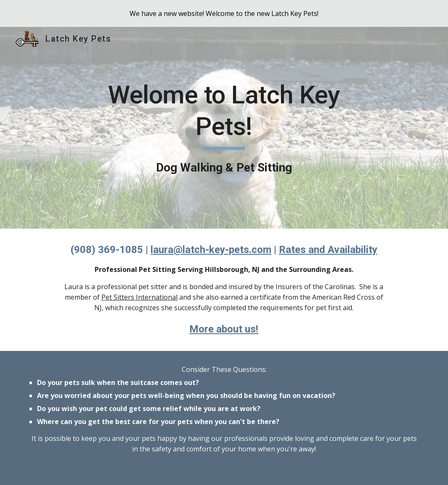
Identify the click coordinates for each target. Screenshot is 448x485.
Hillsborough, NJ (232, 269)
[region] (224, 13)
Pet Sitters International (139, 297)
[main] (224, 128)
